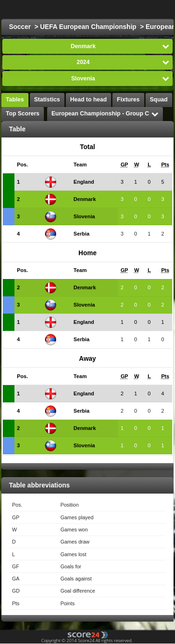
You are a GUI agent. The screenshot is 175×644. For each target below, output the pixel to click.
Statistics (47, 100)
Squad (159, 100)
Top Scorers (23, 114)
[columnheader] (28, 165)
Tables (15, 100)
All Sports (141, 9)
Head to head (88, 100)
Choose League (77, 9)
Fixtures (129, 100)
